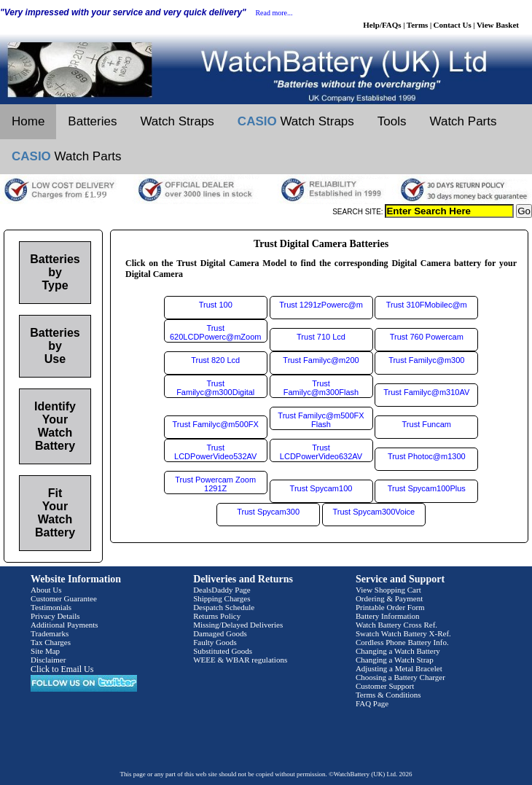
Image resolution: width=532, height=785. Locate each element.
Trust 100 (216, 305)
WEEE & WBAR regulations (240, 660)
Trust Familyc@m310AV (426, 392)
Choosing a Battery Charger (400, 677)
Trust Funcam (427, 424)
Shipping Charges (222, 598)
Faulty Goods (215, 642)
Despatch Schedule (224, 607)
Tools (392, 121)
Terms (418, 25)
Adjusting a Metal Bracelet (399, 668)
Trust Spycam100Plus (427, 488)
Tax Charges (51, 642)
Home (28, 121)
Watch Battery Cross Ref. (396, 625)
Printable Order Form (390, 607)
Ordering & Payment (389, 598)
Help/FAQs (382, 25)
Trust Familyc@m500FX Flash (321, 420)
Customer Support (385, 686)
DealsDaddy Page (222, 590)
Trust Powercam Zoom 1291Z (215, 484)
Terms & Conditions (388, 695)
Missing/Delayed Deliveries (238, 625)
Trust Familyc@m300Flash (321, 388)
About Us (46, 590)
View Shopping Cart (388, 590)
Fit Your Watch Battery (55, 513)
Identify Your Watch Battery (55, 426)
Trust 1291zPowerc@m (321, 305)
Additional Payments (64, 625)
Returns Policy (217, 616)
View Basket (498, 25)
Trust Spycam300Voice (374, 512)
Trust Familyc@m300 (426, 360)
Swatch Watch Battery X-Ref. (403, 633)
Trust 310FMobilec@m (427, 305)
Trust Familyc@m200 (321, 360)
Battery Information (388, 616)
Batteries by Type (55, 272)
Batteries (92, 121)
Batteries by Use (55, 346)
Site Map (45, 651)
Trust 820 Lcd (215, 360)
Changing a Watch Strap (395, 660)
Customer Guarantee (64, 598)
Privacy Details (55, 616)
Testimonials (51, 607)
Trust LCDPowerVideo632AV (321, 452)
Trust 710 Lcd (321, 337)
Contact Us (453, 25)
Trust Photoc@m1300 (427, 456)
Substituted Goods (223, 651)
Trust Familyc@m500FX (216, 424)
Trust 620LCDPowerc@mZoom (216, 332)
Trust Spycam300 (268, 512)
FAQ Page (372, 703)
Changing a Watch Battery (398, 651)
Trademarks (50, 633)
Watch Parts (463, 121)
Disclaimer (48, 660)
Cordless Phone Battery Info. (402, 642)
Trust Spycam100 (321, 488)
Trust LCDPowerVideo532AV (215, 452)
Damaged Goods (220, 633)
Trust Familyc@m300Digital (215, 388)
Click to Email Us (62, 669)
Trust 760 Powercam (427, 337)
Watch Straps (177, 121)
